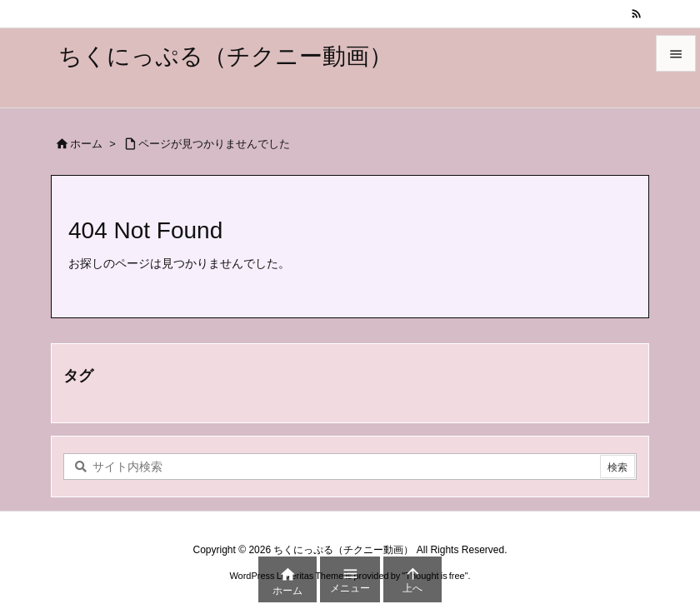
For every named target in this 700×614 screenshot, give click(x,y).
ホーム (86, 144)
